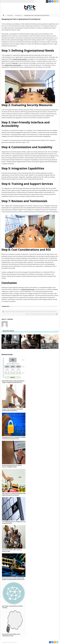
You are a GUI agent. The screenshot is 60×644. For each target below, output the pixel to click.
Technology (10, 15)
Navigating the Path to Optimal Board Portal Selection (27, 306)
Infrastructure (18, 15)
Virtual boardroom (52, 306)
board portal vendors (20, 59)
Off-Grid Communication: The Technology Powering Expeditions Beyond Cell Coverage (49, 346)
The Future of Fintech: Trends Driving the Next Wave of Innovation (9, 346)
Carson (10, 319)
